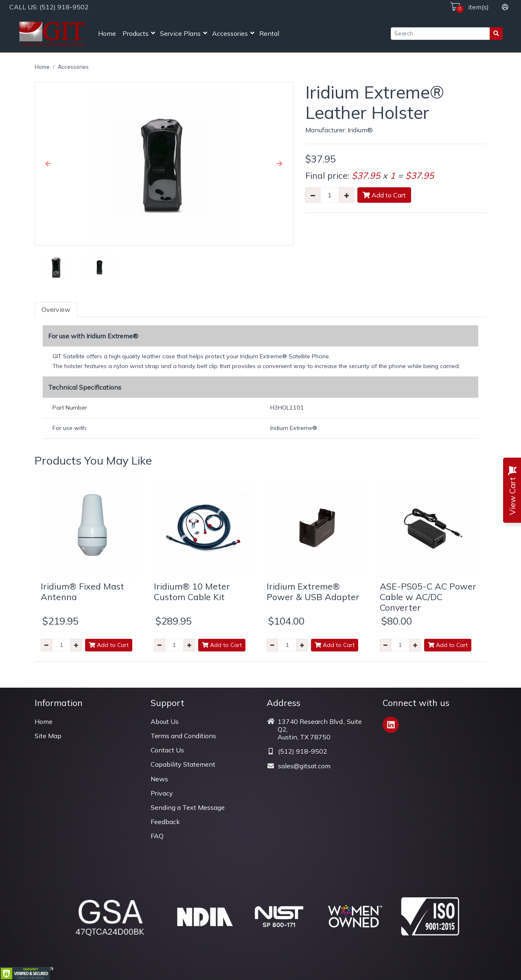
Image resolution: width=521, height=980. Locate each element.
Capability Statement (183, 764)
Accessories (230, 33)
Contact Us (167, 750)
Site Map (48, 736)
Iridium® (360, 130)
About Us (165, 721)
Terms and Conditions (183, 736)
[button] (48, 164)
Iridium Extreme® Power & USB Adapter (313, 591)
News (159, 779)
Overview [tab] (56, 309)
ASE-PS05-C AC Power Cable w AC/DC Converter (428, 597)
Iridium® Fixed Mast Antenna (82, 591)
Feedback (165, 822)
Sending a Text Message (188, 807)
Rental (269, 33)
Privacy (162, 793)
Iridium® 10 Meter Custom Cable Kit (192, 591)
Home (107, 33)
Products (136, 33)
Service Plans (180, 33)
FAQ (157, 836)
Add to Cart (384, 195)
